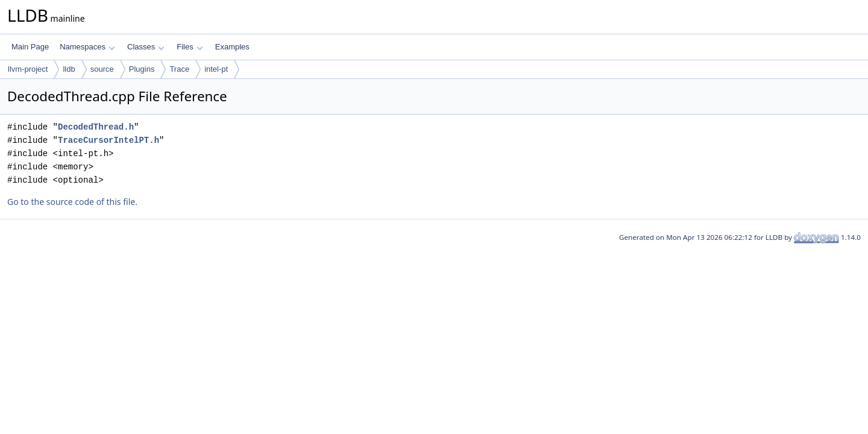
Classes (146, 47)
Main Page (30, 47)
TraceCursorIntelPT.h (108, 140)
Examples (232, 47)
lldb (69, 69)
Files (190, 47)
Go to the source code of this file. (72, 202)
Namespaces (87, 47)
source (102, 69)
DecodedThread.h (96, 127)
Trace (179, 69)
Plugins (142, 69)
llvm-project (28, 69)
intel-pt (216, 69)
